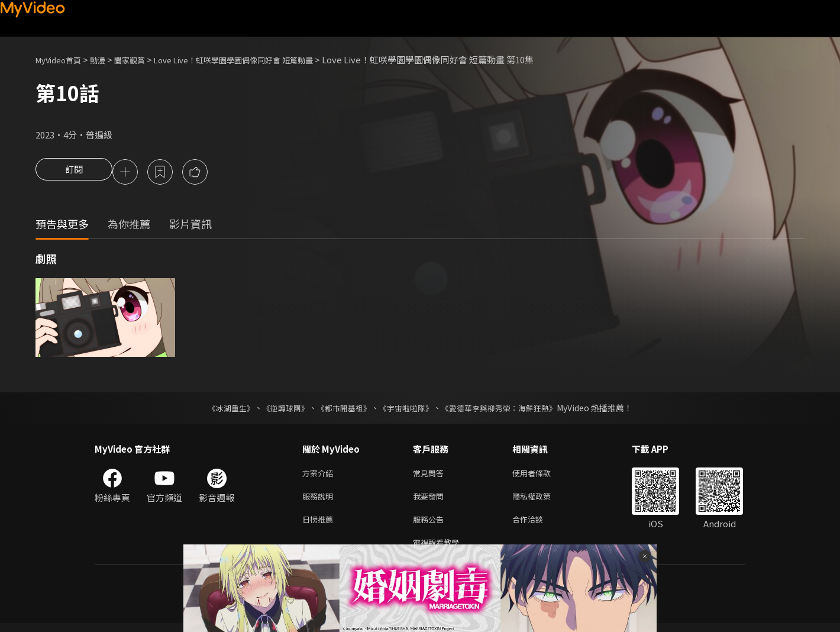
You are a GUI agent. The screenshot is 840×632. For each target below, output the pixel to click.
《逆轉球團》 (279, 409)
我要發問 (431, 500)
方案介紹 (320, 475)
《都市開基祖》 (341, 409)
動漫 (107, 59)
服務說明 (320, 500)
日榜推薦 (320, 525)
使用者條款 (542, 475)
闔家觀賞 (143, 59)
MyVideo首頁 (62, 59)
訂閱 (74, 173)
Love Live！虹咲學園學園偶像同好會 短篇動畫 (261, 59)
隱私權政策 (542, 500)
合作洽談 (537, 525)
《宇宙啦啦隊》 (407, 409)
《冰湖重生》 (221, 409)
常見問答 (431, 475)
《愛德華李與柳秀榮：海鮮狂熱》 (506, 409)
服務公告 (431, 525)
